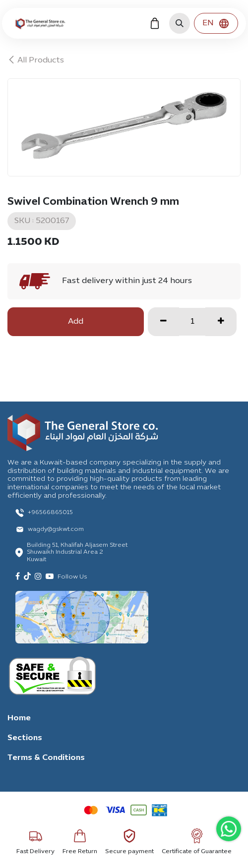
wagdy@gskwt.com (56, 529)
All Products (36, 60)
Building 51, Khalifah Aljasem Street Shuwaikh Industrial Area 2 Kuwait (77, 552)
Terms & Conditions (46, 758)
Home (19, 718)
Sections (25, 738)
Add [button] (76, 322)
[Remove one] (163, 322)
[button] (180, 23)
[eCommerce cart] (155, 23)
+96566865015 (50, 513)
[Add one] (221, 322)
